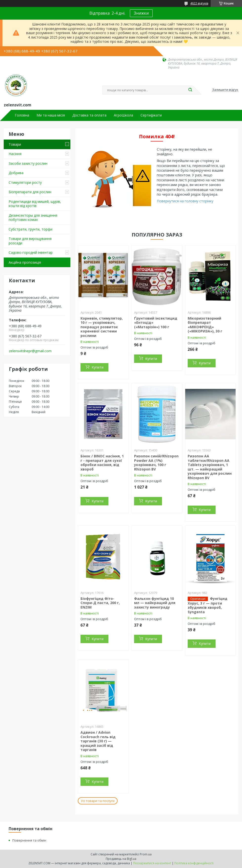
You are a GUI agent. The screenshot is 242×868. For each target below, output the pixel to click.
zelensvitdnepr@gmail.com (30, 351)
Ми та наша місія (51, 115)
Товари (15, 144)
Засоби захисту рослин (28, 163)
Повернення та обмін (29, 840)
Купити (98, 367)
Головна (22, 115)
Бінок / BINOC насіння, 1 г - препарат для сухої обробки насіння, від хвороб (102, 463)
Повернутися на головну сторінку (185, 201)
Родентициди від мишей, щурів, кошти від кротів (35, 204)
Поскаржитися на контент (152, 863)
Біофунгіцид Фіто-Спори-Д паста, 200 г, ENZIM (100, 603)
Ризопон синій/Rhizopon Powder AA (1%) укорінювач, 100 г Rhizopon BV (156, 463)
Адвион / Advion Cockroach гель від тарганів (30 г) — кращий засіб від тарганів (98, 741)
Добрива (16, 173)
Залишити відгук (225, 90)
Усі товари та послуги (98, 801)
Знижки (141, 13)
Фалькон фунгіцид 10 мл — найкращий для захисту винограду (155, 603)
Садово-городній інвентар (31, 252)
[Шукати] (190, 90)
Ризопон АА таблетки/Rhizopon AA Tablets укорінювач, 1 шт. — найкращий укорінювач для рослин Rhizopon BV (210, 467)
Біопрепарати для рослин (30, 192)
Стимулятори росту (25, 182)
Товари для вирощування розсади (30, 241)
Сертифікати (151, 115)
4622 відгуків (199, 3)
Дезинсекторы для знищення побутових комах (33, 218)
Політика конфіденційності (194, 863)
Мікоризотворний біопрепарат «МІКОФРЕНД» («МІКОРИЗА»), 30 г (205, 325)
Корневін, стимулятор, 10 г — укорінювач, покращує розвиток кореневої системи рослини (102, 327)
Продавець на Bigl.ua (121, 859)
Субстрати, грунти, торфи (30, 229)
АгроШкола (123, 115)
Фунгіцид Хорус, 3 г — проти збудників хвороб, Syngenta (208, 605)
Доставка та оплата (89, 115)
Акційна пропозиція (25, 262)
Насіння (15, 154)
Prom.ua (146, 854)
